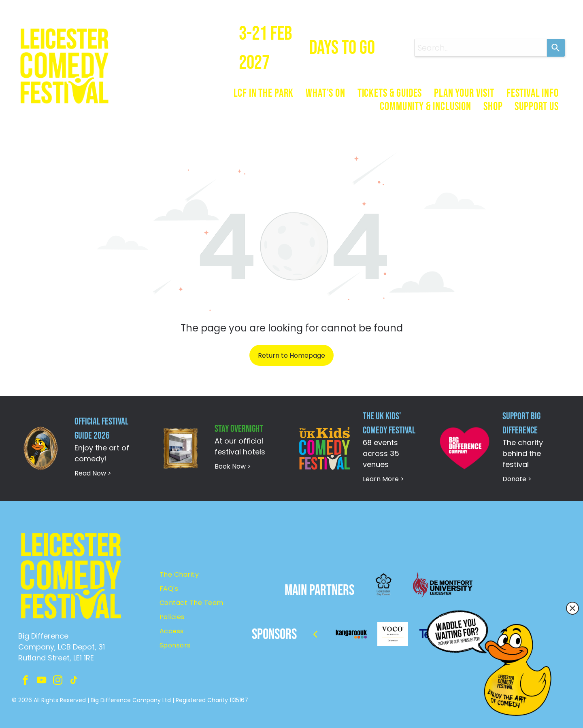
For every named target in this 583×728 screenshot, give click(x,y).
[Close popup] (572, 608)
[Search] (556, 48)
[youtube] (41, 681)
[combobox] (481, 48)
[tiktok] (74, 681)
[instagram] (58, 681)
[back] (315, 634)
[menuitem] (264, 93)
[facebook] (25, 681)
